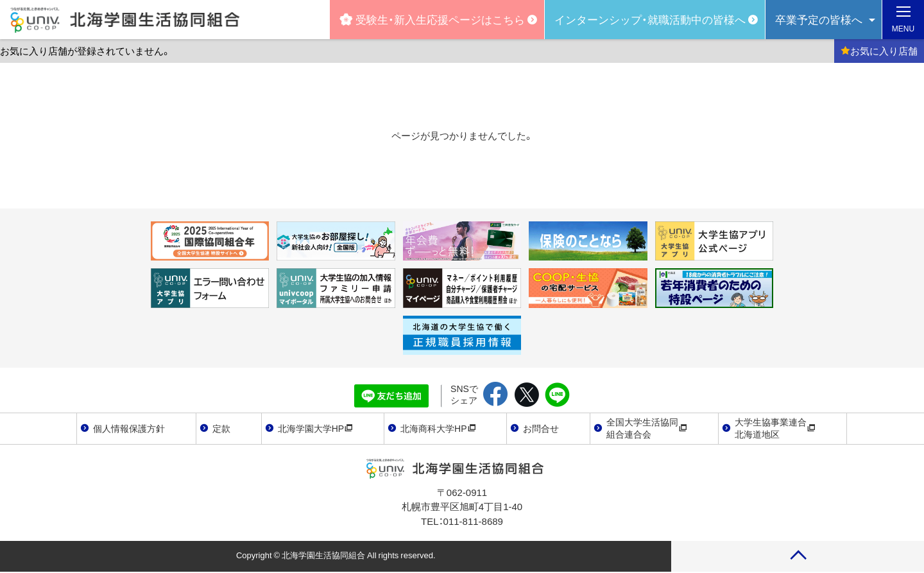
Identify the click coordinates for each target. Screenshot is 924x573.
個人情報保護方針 (129, 428)
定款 (221, 428)
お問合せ (541, 428)
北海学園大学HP (315, 428)
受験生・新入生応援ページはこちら (432, 19)
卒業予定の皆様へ (819, 19)
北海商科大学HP (438, 428)
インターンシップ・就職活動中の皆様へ (650, 19)
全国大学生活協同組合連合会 (647, 428)
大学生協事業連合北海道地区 (775, 428)
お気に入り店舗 (879, 51)
